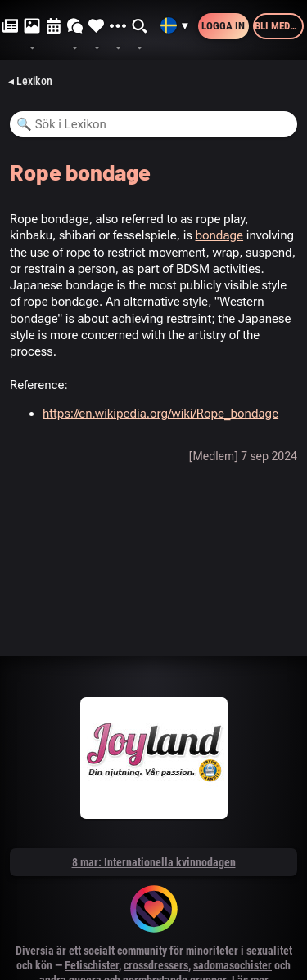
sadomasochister (233, 965)
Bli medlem (279, 26)
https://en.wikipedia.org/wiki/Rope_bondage (160, 414)
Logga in (223, 26)
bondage (219, 235)
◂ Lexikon (30, 81)
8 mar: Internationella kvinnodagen (154, 862)
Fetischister (92, 965)
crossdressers (156, 965)
